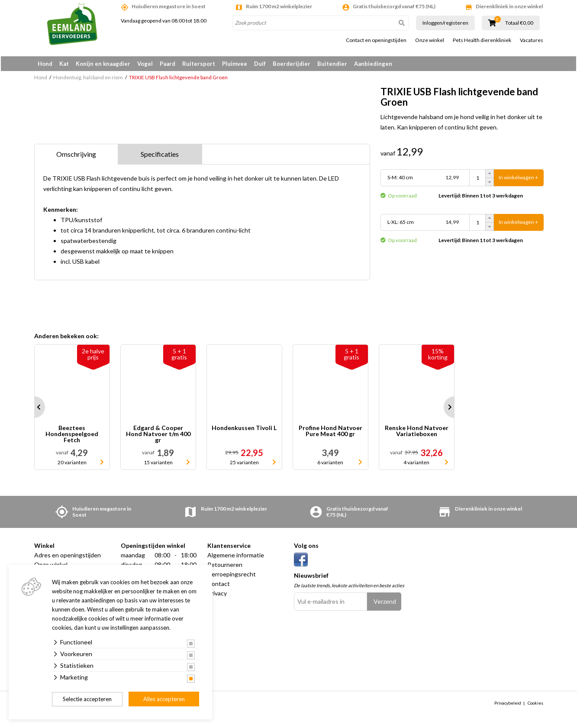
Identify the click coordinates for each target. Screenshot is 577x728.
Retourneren (225, 567)
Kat (64, 64)
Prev (34, 409)
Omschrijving (76, 156)
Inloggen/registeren (445, 23)
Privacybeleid (508, 705)
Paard (168, 64)
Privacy (217, 595)
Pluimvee (235, 64)
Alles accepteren (164, 699)
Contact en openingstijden (376, 40)
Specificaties (160, 156)
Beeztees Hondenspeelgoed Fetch (72, 436)
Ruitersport (199, 64)
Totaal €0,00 (519, 23)
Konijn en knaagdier (103, 64)
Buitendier (332, 64)
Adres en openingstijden (68, 557)
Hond (45, 64)
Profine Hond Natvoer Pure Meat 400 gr (330, 433)
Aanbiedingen (373, 64)
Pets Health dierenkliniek (482, 40)
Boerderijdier (292, 64)
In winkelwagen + (518, 180)
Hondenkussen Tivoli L (244, 430)
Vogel (145, 64)
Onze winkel (430, 40)
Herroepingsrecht (232, 576)
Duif (260, 64)
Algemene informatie (236, 557)
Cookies (535, 705)
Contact (219, 586)
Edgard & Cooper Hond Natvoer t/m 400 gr (158, 436)
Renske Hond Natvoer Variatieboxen (417, 433)
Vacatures (532, 40)
